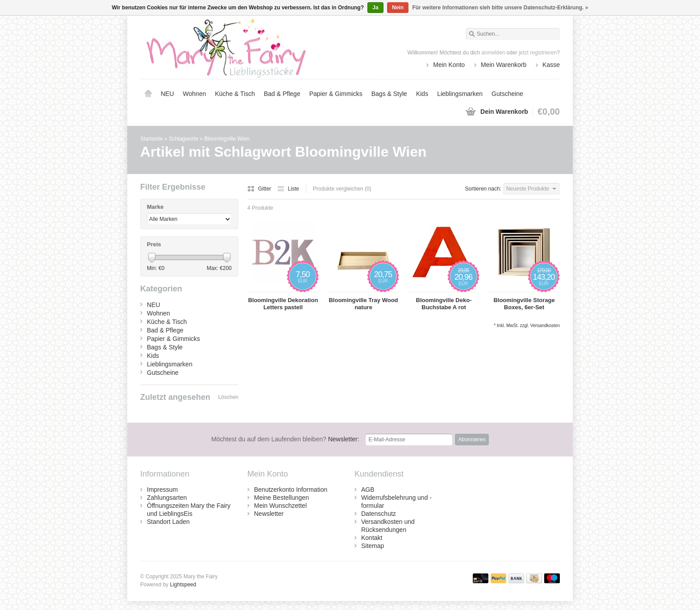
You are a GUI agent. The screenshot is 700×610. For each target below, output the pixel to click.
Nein (398, 8)
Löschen (228, 397)
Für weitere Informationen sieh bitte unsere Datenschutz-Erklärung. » (500, 8)
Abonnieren (472, 440)
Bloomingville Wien (227, 139)
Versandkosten (545, 326)
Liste (288, 189)
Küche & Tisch (235, 94)
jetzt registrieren (538, 53)
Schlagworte (183, 139)
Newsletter (269, 514)
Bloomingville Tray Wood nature (363, 304)
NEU (167, 94)
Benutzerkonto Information (291, 490)
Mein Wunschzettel (280, 506)
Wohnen (195, 94)
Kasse (551, 65)
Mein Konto (449, 65)
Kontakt (372, 538)
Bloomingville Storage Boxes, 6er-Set (524, 304)
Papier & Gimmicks (336, 94)
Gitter (260, 189)
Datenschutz (379, 514)
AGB (368, 490)
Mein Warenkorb (504, 65)
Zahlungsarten (167, 498)
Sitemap (373, 546)
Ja (375, 8)
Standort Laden (168, 522)
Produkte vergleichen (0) (342, 189)
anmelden (494, 53)
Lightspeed (183, 585)
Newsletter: (285, 439)
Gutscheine (507, 94)
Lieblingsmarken (460, 94)
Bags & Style (389, 94)
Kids (422, 94)
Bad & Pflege (282, 94)
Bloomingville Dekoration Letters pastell (283, 304)
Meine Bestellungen (281, 498)
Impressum (162, 490)
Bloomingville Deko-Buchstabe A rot (444, 304)
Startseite (148, 94)
